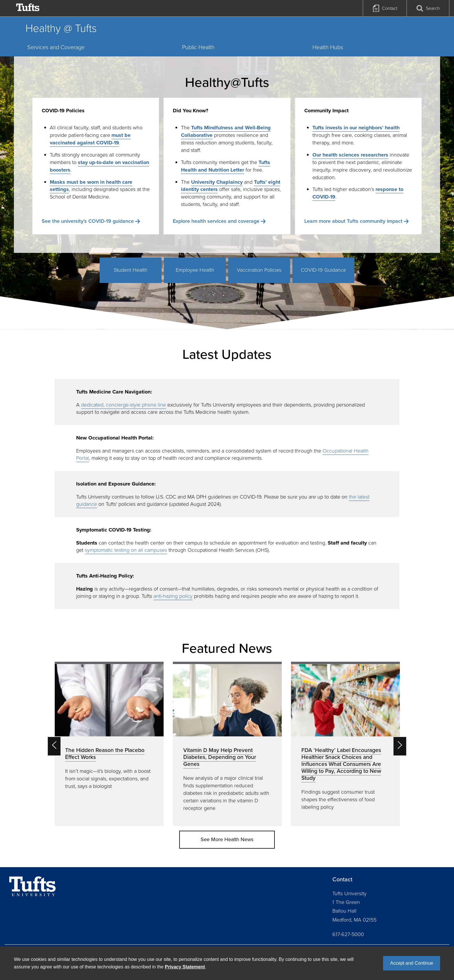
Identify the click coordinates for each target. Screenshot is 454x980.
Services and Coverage (56, 47)
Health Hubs (328, 47)
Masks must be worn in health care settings (91, 186)
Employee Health (195, 270)
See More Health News (227, 839)
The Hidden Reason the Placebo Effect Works (105, 754)
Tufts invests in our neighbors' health (356, 128)
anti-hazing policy (173, 596)
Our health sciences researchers (350, 155)
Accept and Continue (412, 963)
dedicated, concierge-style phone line (123, 405)
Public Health (198, 47)
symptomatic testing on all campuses (126, 550)
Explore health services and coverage (216, 221)
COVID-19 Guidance (323, 270)
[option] (109, 744)
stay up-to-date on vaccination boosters (99, 166)
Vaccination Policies (259, 270)
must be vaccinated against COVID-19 (90, 139)
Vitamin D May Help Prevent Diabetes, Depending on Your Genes (220, 757)
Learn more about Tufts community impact (353, 221)
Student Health (131, 270)
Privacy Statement (185, 967)
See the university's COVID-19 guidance (88, 221)
